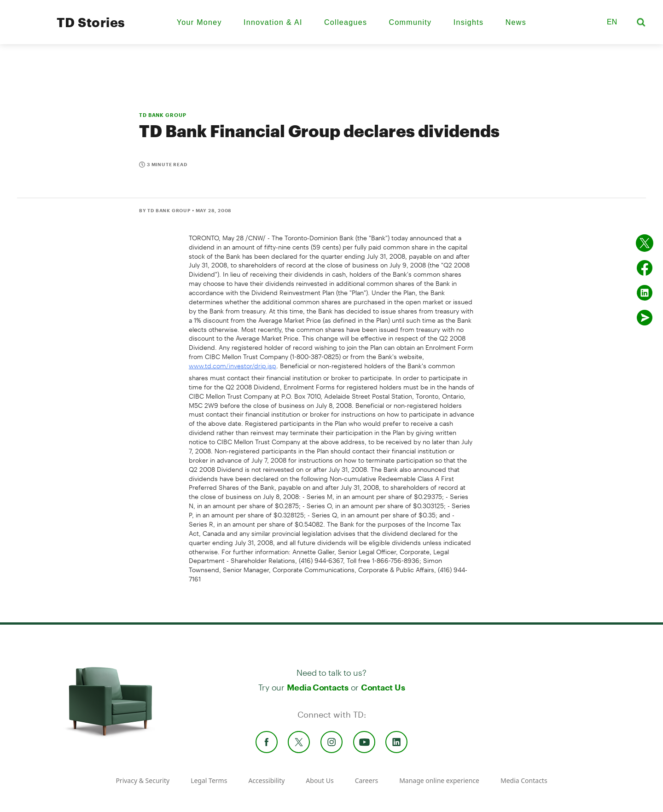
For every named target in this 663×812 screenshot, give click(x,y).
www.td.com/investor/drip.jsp (233, 366)
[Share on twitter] (645, 243)
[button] (588, 22)
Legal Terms (209, 780)
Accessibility (266, 780)
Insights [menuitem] (469, 22)
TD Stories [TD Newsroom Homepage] (91, 22)
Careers (366, 780)
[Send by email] (645, 318)
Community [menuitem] (410, 22)
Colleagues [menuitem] (346, 22)
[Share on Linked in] (645, 293)
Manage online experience (439, 780)
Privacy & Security (142, 780)
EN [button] (612, 22)
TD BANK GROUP (163, 115)
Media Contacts (318, 687)
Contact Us (383, 687)
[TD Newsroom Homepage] (29, 30)
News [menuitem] (516, 22)
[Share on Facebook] (645, 268)
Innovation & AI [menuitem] (273, 22)
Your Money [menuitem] (199, 22)
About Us (320, 780)
